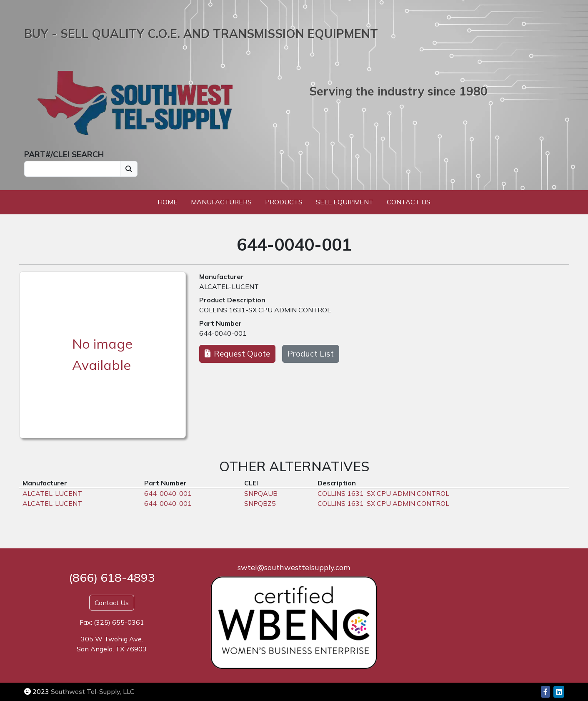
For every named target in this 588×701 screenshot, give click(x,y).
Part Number (220, 323)
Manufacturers (221, 202)
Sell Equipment (345, 202)
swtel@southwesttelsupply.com (294, 567)
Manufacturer (221, 276)
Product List (311, 354)
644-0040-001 (223, 333)
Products (284, 202)
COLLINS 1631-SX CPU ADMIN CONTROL (265, 310)
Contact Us (409, 202)
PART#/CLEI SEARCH (64, 154)
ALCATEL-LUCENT (229, 286)
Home (168, 202)
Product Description (232, 300)
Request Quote (237, 354)
